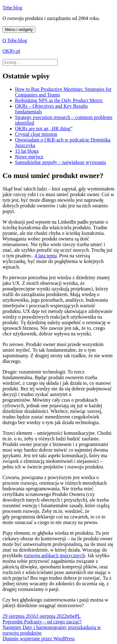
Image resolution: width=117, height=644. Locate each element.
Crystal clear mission (36, 134)
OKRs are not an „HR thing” (44, 129)
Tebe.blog (12, 8)
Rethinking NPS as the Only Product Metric (59, 100)
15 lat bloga (27, 151)
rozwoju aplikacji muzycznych (54, 555)
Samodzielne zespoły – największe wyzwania (60, 162)
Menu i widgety (19, 30)
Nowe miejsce (29, 157)
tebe (71, 616)
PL (78, 616)
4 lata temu (46, 256)
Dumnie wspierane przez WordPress (39, 639)
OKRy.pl (11, 51)
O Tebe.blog (15, 40)
